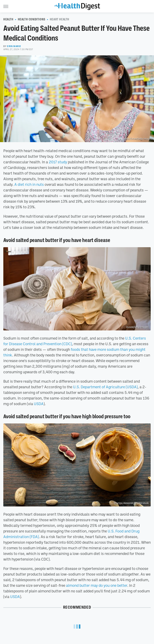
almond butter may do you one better (97, 585)
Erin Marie (14, 46)
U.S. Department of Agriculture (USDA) (105, 387)
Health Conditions (32, 19)
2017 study (58, 162)
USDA (39, 404)
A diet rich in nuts (29, 184)
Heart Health (60, 19)
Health (8, 19)
